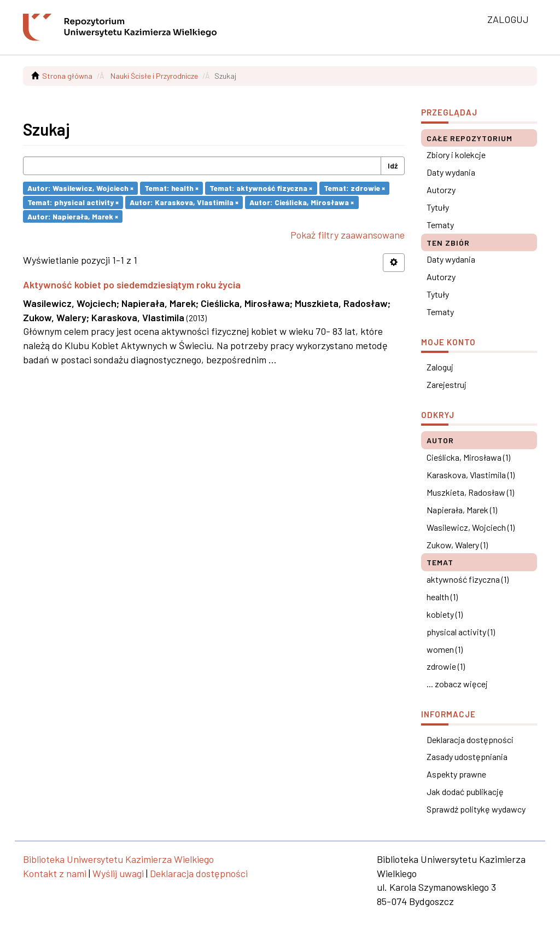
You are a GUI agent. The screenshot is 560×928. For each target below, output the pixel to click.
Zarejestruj (447, 384)
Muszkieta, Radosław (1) (470, 492)
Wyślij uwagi (118, 873)
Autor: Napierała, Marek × (73, 216)
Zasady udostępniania (467, 756)
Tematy (440, 225)
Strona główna (67, 76)
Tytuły (438, 207)
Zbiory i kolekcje (456, 155)
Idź (393, 166)
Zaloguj (440, 367)
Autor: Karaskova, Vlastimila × (184, 202)
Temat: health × (171, 188)
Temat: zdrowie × (354, 188)
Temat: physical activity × (73, 202)
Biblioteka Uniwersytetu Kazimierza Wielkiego (118, 859)
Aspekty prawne (456, 774)
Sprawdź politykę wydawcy (476, 809)
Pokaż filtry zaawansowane (348, 235)
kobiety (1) (445, 614)
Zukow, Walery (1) (457, 545)
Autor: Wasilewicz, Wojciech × (80, 188)
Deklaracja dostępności (470, 739)
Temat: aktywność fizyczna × (261, 188)
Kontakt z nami (55, 873)
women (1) (445, 649)
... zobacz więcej (457, 684)
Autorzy (441, 190)
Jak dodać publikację (465, 791)
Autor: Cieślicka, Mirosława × (302, 202)
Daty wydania (451, 172)
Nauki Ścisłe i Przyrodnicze (154, 76)
